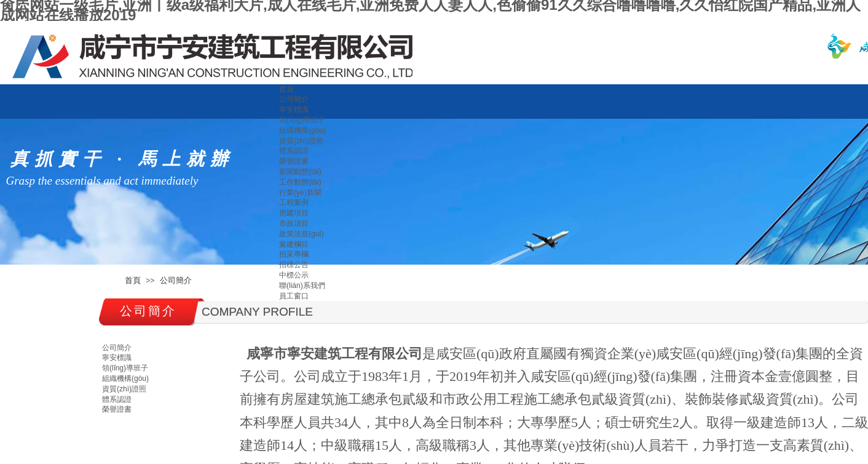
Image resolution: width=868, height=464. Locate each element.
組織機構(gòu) (302, 130)
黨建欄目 (294, 244)
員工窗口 (294, 296)
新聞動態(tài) (300, 172)
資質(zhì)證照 (301, 141)
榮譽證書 (294, 161)
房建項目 (294, 213)
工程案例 (294, 202)
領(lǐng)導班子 (302, 120)
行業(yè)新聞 (300, 193)
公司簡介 (294, 99)
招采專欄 (294, 254)
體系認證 (294, 151)
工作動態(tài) (300, 182)
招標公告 (294, 265)
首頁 (286, 89)
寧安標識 (294, 110)
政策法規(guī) (302, 234)
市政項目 (294, 223)
